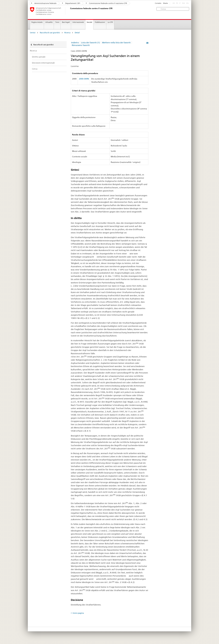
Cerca (35, 69)
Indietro (75, 43)
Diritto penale (39, 57)
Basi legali (66, 22)
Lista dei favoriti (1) (91, 43)
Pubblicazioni (100, 22)
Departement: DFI (71, 3)
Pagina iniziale (37, 22)
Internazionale (78, 22)
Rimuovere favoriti (81, 45)
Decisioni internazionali (43, 63)
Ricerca (67, 33)
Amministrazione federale (44, 3)
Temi (57, 22)
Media (165, 3)
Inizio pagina (78, 613)
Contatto (158, 3)
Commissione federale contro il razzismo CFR (106, 3)
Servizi (89, 22)
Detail (77, 33)
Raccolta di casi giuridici (50, 33)
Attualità (49, 22)
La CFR (110, 22)
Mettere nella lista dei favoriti (116, 43)
